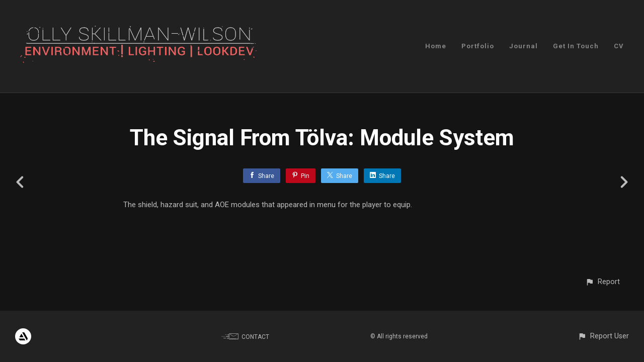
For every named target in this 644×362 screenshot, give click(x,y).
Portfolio (478, 46)
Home (436, 46)
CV (619, 46)
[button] (602, 282)
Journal (524, 46)
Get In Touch (576, 46)
